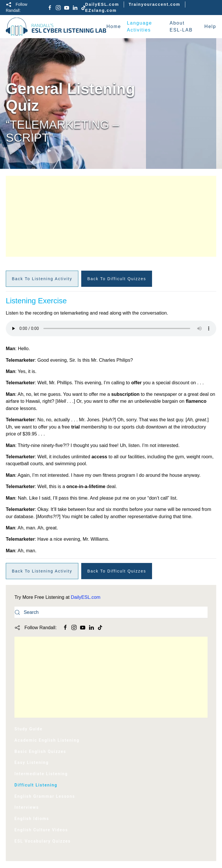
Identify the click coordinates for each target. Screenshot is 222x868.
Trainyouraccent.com (155, 4)
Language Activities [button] (139, 26)
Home (114, 26)
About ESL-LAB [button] (181, 26)
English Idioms (32, 819)
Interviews (27, 807)
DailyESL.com (102, 4)
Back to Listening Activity (42, 279)
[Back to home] (56, 27)
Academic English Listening (47, 740)
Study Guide (28, 729)
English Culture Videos (41, 830)
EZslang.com (101, 10)
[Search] (111, 612)
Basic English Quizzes (40, 751)
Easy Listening (32, 762)
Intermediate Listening (41, 774)
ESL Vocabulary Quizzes (43, 841)
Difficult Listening (36, 785)
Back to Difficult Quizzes (117, 279)
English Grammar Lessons (45, 796)
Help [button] (210, 26)
